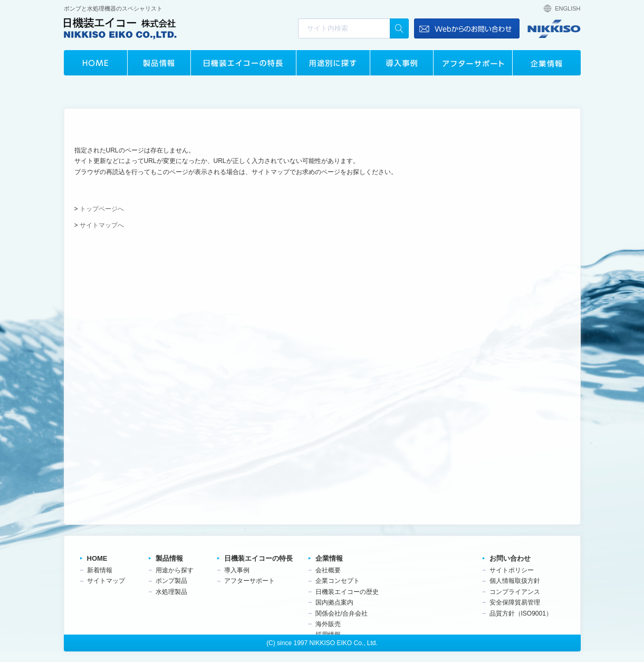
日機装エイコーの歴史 (347, 592)
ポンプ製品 (171, 581)
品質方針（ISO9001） (521, 613)
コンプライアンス (515, 592)
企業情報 (546, 63)
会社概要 (328, 570)
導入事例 (401, 63)
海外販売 (328, 624)
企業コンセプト (338, 581)
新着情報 (100, 570)
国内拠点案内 (334, 602)
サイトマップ (106, 581)
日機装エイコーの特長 (243, 63)
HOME (95, 63)
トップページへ (102, 209)
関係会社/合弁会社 (342, 613)
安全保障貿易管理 (515, 602)
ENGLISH (568, 8)
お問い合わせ (510, 558)
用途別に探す (333, 63)
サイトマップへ (102, 225)
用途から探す (175, 570)
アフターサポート (473, 63)
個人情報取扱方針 (515, 581)
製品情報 (159, 63)
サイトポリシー (512, 570)
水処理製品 (171, 592)
